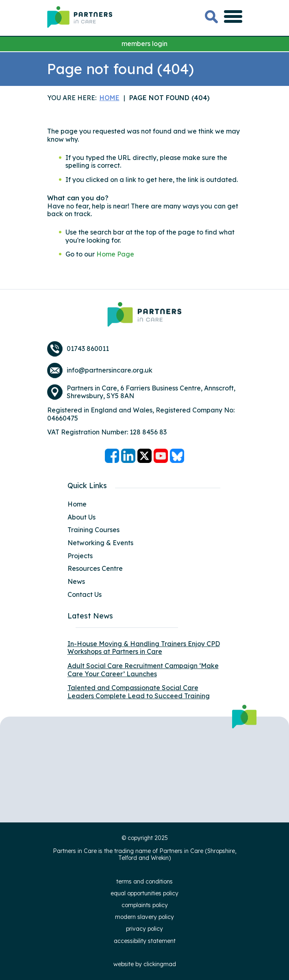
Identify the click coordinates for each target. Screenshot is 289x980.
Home (77, 504)
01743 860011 (88, 349)
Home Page (115, 254)
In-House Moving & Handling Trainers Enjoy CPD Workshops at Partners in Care (144, 648)
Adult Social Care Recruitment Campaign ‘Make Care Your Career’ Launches (143, 670)
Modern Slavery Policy (144, 917)
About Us (81, 517)
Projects (80, 556)
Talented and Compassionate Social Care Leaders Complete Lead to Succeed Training (139, 692)
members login (144, 44)
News (76, 581)
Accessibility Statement (145, 941)
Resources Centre (95, 568)
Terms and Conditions (144, 881)
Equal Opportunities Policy (144, 893)
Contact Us (85, 594)
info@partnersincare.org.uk (110, 370)
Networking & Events (100, 543)
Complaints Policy (145, 905)
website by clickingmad (145, 964)
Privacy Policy (144, 929)
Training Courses (93, 530)
